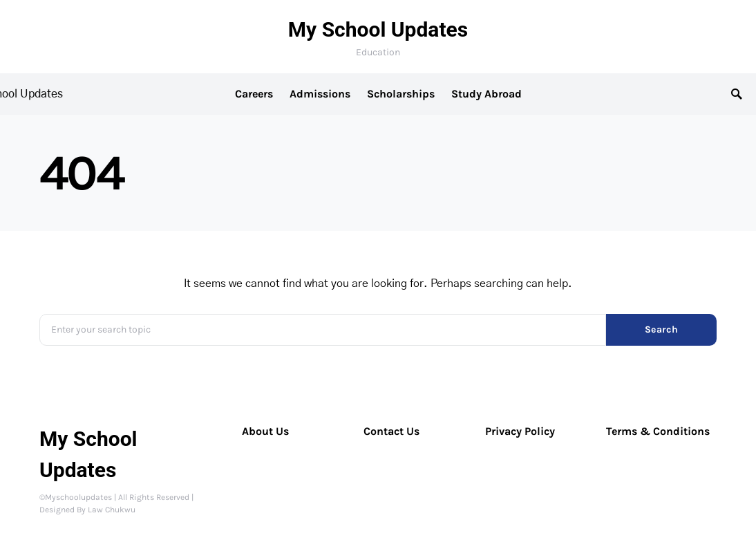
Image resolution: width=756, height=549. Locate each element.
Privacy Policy (520, 431)
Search (661, 329)
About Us (265, 431)
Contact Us (391, 431)
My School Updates (378, 29)
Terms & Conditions (658, 431)
